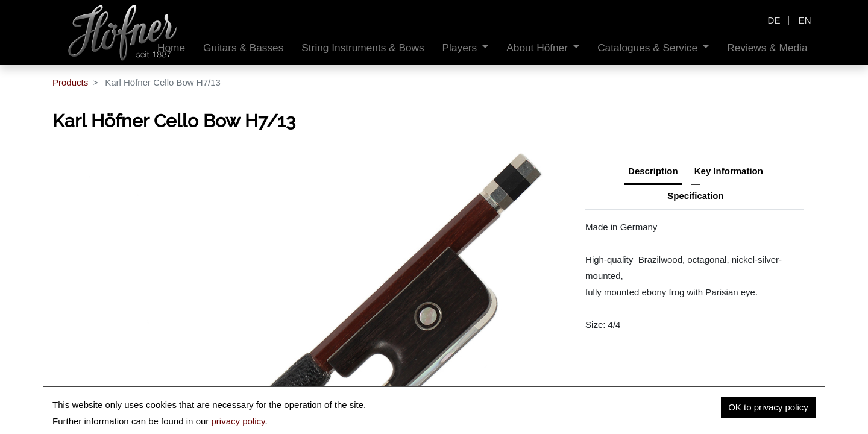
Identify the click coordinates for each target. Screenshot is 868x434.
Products (70, 82)
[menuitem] (243, 48)
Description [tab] (653, 171)
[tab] (695, 197)
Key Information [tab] (729, 171)
